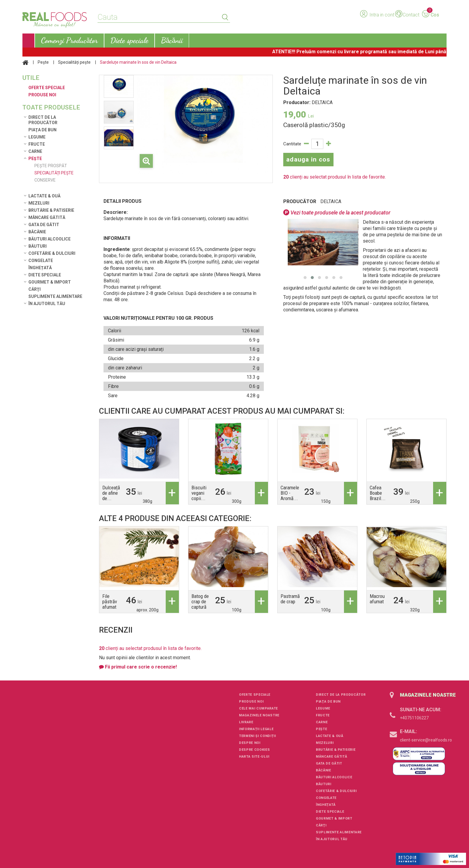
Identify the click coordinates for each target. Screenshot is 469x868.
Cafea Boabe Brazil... (378, 493)
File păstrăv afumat (110, 601)
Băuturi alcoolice (50, 239)
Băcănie (37, 232)
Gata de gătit (44, 225)
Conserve (45, 180)
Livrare (246, 722)
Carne (35, 151)
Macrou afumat (377, 599)
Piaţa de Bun (42, 130)
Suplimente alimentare (55, 296)
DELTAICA (331, 201)
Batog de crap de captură (200, 601)
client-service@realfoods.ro (426, 740)
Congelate (41, 261)
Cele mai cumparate (258, 708)
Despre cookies (254, 750)
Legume (37, 137)
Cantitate (292, 144)
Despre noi (250, 743)
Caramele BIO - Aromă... (290, 493)
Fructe (37, 144)
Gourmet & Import (50, 282)
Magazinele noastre (259, 715)
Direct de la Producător (43, 120)
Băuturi (38, 246)
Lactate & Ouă (44, 196)
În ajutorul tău (47, 304)
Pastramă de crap (290, 599)
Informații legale (256, 729)
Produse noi (251, 702)
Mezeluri (39, 203)
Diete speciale (45, 275)
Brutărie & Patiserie (51, 210)
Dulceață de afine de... (111, 493)
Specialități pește (74, 62)
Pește (43, 62)
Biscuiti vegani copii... (199, 493)
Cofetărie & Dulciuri (52, 253)
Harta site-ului (254, 757)
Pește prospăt (51, 166)
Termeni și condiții (258, 736)
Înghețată (40, 268)
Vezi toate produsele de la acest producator (337, 213)
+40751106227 (414, 718)
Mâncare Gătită (47, 217)
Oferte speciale (255, 695)
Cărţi (35, 289)
